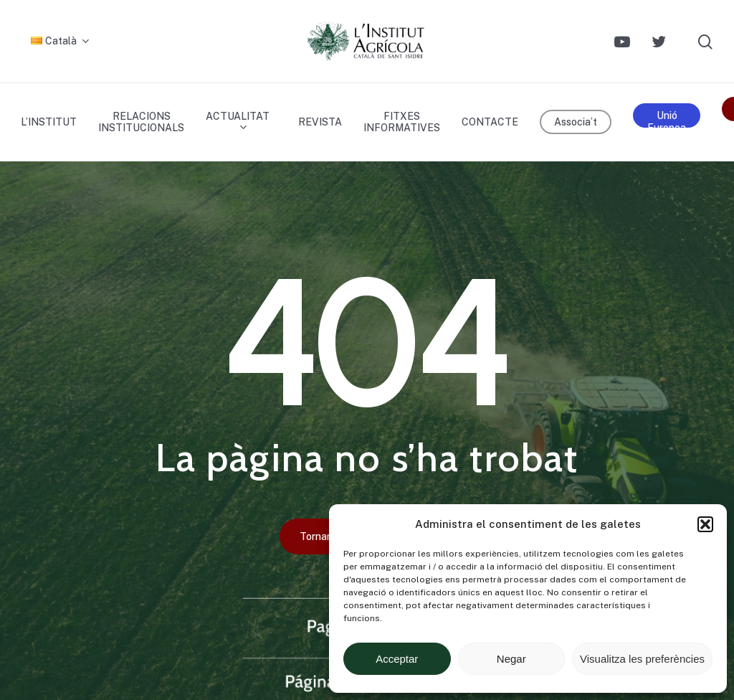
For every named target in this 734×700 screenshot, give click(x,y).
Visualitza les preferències (642, 659)
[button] (705, 524)
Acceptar (397, 659)
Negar (511, 659)
